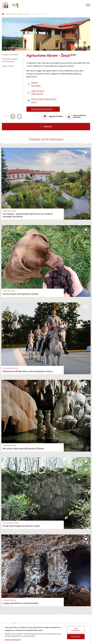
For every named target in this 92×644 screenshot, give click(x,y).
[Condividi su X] (19, 116)
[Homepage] (5, 5)
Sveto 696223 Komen (36, 84)
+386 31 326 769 (37, 94)
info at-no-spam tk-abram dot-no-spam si (44, 101)
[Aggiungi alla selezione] (52, 116)
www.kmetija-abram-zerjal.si (42, 109)
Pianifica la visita (11, 14)
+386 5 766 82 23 (37, 91)
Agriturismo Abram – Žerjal (39, 14)
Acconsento (76, 637)
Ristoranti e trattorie (23, 14)
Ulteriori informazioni (13, 640)
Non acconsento (76, 630)
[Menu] (88, 5)
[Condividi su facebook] (13, 116)
